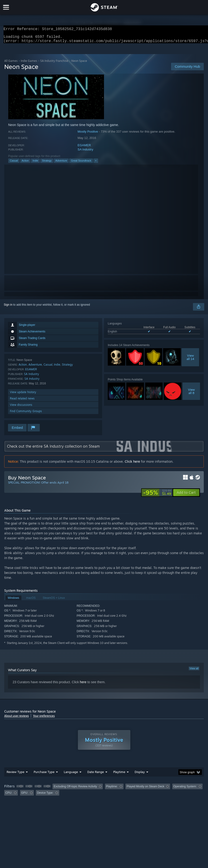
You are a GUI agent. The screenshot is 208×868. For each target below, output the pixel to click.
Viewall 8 (191, 394)
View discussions (21, 408)
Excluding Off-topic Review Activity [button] (75, 789)
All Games (11, 64)
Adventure (61, 163)
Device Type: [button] (45, 796)
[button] (186, 495)
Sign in (8, 308)
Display (140, 775)
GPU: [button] (25, 796)
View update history (23, 395)
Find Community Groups (26, 414)
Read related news (22, 401)
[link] (157, 495)
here (83, 685)
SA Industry (85, 152)
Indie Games (29, 64)
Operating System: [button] (185, 789)
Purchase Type (44, 775)
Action (25, 163)
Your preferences (44, 719)
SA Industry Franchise (54, 64)
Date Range (96, 775)
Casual (14, 163)
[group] (104, 792)
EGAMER (84, 148)
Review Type (15, 775)
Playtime (119, 775)
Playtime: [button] (112, 789)
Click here (132, 464)
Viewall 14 (190, 360)
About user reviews (17, 719)
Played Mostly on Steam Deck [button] (145, 789)
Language (71, 775)
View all (194, 671)
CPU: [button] (9, 796)
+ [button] (96, 163)
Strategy (47, 163)
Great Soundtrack (81, 163)
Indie (35, 163)
